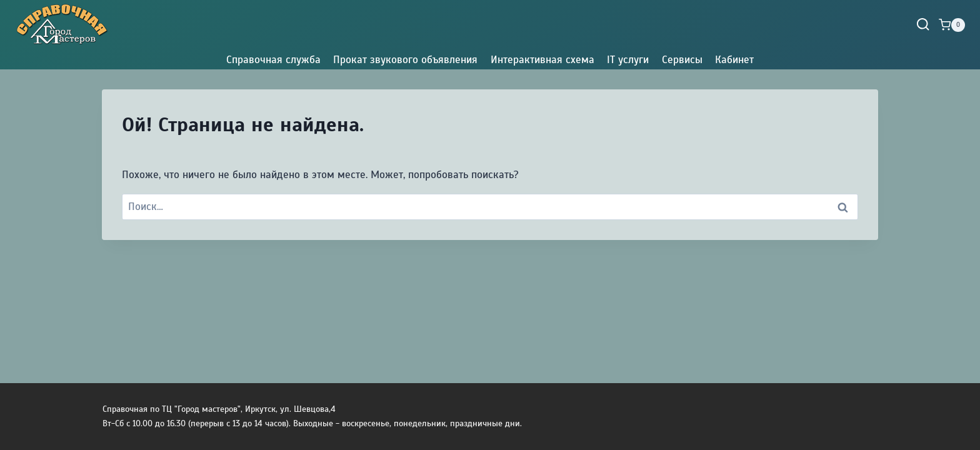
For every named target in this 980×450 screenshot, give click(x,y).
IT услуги (628, 60)
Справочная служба (273, 60)
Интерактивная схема (542, 60)
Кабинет (734, 60)
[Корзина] (952, 25)
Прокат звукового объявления (405, 60)
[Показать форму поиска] (923, 25)
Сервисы (682, 60)
